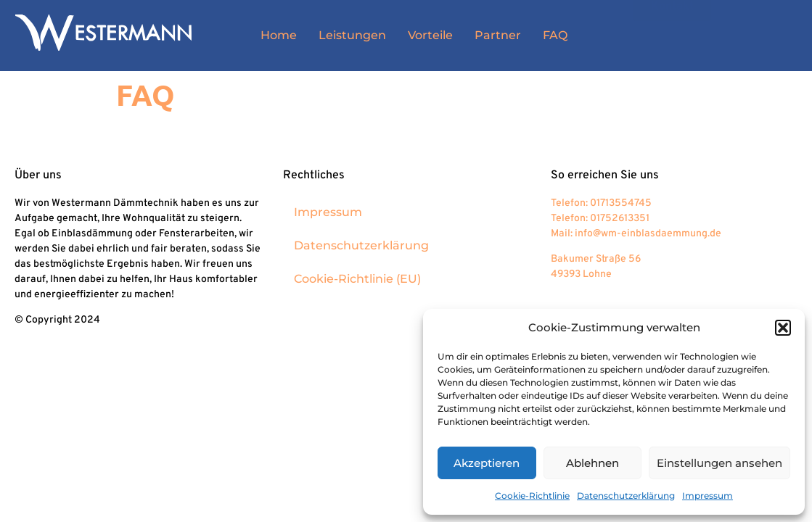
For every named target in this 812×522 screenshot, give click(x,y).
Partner (498, 35)
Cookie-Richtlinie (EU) (357, 279)
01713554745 (621, 203)
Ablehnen (592, 463)
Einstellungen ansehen (719, 463)
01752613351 (620, 219)
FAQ (555, 35)
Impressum (708, 496)
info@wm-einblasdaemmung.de (648, 234)
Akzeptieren (487, 463)
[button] (783, 328)
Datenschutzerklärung (626, 496)
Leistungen (352, 35)
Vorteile (430, 35)
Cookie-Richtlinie (532, 496)
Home (279, 35)
